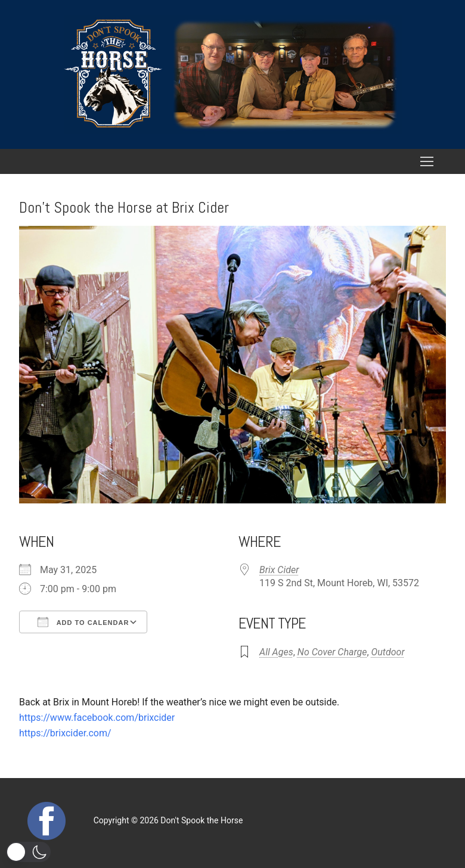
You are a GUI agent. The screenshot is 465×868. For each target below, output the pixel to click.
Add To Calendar (83, 622)
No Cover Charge (332, 652)
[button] (28, 852)
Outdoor (388, 652)
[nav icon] (427, 161)
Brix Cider (279, 570)
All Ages (276, 652)
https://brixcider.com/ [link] (65, 733)
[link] (97, 718)
